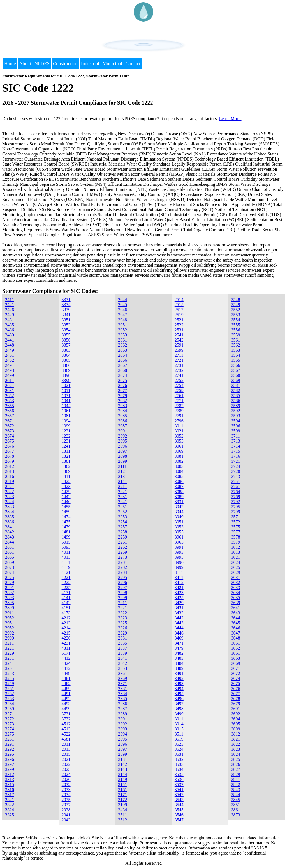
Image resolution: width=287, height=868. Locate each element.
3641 (235, 608)
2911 (9, 613)
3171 (122, 795)
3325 (10, 815)
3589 (235, 406)
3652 (235, 648)
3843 (235, 790)
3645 (235, 623)
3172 (122, 800)
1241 (66, 446)
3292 (10, 749)
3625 (235, 567)
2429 (10, 315)
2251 (122, 507)
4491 (66, 694)
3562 (235, 345)
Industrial (90, 64)
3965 (179, 542)
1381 (66, 461)
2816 (10, 476)
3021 (179, 431)
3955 (179, 532)
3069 (179, 451)
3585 (235, 396)
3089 (179, 497)
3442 (179, 618)
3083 (179, 466)
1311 (66, 451)
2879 (10, 582)
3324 (10, 810)
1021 (66, 385)
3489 (179, 668)
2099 (122, 461)
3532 (179, 759)
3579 (235, 542)
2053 (122, 335)
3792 (235, 502)
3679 (235, 704)
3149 (122, 779)
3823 (235, 749)
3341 (66, 315)
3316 (10, 790)
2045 (122, 305)
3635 (235, 598)
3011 (179, 426)
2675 (10, 441)
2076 (122, 385)
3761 (235, 486)
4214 (66, 628)
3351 (66, 320)
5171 (66, 653)
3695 (235, 724)
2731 (179, 365)
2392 (122, 724)
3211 (9, 643)
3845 (235, 800)
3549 (235, 305)
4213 (66, 623)
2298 (122, 593)
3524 (179, 749)
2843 (10, 537)
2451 (10, 355)
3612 (235, 547)
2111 (122, 466)
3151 (122, 785)
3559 (235, 335)
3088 (179, 492)
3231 (10, 658)
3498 (179, 709)
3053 (179, 441)
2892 (10, 593)
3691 (235, 709)
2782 (179, 406)
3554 (235, 320)
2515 (179, 305)
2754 (179, 385)
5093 (66, 547)
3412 (179, 582)
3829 (235, 774)
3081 (179, 456)
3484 (179, 663)
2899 (10, 608)
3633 (235, 588)
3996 (179, 562)
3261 (10, 689)
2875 (10, 577)
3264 (10, 704)
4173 (66, 613)
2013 (66, 749)
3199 (122, 805)
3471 (179, 643)
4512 (66, 724)
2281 (122, 562)
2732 (179, 370)
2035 (66, 800)
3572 (235, 522)
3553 (235, 315)
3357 (66, 345)
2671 (10, 421)
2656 (10, 411)
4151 (66, 608)
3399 (66, 380)
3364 (66, 355)
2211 (122, 486)
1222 (66, 436)
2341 (122, 658)
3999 (179, 567)
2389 (122, 714)
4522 (66, 734)
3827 (235, 769)
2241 (122, 502)
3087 (179, 486)
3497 (179, 704)
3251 (10, 668)
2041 (66, 815)
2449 (10, 350)
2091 (122, 431)
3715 (235, 451)
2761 (179, 396)
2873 (10, 567)
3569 (235, 380)
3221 (10, 648)
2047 (122, 315)
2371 (122, 683)
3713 (235, 441)
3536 (179, 779)
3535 (179, 774)
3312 (10, 774)
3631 (235, 577)
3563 (235, 350)
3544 (179, 805)
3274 (10, 729)
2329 (122, 633)
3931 (179, 502)
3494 (179, 689)
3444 (179, 628)
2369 (122, 678)
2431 (10, 320)
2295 (122, 577)
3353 (66, 325)
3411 (179, 577)
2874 (10, 572)
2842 (10, 532)
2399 (122, 754)
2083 (122, 406)
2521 (179, 320)
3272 (10, 719)
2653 (10, 401)
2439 (10, 335)
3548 (235, 300)
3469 (179, 638)
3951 (179, 522)
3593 (235, 416)
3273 (10, 724)
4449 (66, 673)
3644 (235, 618)
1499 (66, 537)
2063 (122, 350)
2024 (66, 774)
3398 (66, 375)
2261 (122, 542)
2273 (122, 557)
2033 (66, 790)
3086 (179, 481)
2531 (179, 330)
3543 (179, 800)
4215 (66, 633)
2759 (179, 391)
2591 (179, 345)
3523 (179, 744)
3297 (10, 764)
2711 (179, 355)
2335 (122, 643)
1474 (66, 517)
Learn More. (230, 119)
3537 (179, 785)
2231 (122, 497)
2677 (10, 451)
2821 (10, 486)
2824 (10, 502)
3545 (179, 810)
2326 (122, 628)
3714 (235, 446)
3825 (235, 759)
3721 (235, 461)
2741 (179, 375)
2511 (122, 815)
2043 (66, 820)
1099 (66, 426)
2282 (122, 567)
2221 (122, 492)
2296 (122, 582)
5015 (66, 542)
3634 (235, 593)
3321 (10, 800)
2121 (122, 471)
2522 (179, 325)
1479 (66, 527)
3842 (235, 785)
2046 (122, 310)
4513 (66, 729)
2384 (122, 694)
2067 (122, 365)
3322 (10, 805)
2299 (122, 598)
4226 (66, 638)
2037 (66, 805)
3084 (179, 471)
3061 (179, 446)
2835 (10, 517)
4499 (66, 709)
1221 (66, 431)
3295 (10, 754)
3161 (122, 790)
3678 (235, 699)
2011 (66, 744)
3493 (179, 683)
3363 (66, 350)
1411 (66, 476)
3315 (10, 785)
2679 (10, 461)
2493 (10, 370)
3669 (235, 663)
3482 (179, 653)
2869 (10, 562)
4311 (66, 648)
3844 (235, 795)
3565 (235, 360)
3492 (179, 678)
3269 (10, 709)
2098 (122, 456)
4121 (66, 572)
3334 (66, 305)
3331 (66, 300)
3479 (179, 648)
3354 (66, 330)
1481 (66, 532)
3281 (10, 739)
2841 (10, 527)
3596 (235, 426)
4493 (66, 704)
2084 (122, 411)
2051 (122, 325)
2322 (122, 613)
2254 (122, 522)
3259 (10, 683)
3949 (179, 517)
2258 (122, 532)
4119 (66, 567)
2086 (122, 421)
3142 (122, 764)
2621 (10, 385)
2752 (179, 380)
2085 (122, 416)
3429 (179, 603)
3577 (235, 532)
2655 (10, 406)
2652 (10, 396)
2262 (122, 547)
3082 (179, 461)
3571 (235, 517)
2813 (10, 471)
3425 (179, 598)
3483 (179, 658)
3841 (235, 779)
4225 (66, 588)
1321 (66, 456)
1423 (66, 486)
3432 (179, 613)
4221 (66, 577)
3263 (10, 699)
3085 (179, 476)
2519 (179, 315)
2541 (179, 335)
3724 (235, 466)
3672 (235, 673)
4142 (66, 603)
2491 (10, 365)
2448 (10, 345)
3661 (235, 653)
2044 (122, 300)
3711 (235, 436)
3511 (179, 734)
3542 (179, 795)
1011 (66, 391)
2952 (10, 628)
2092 (122, 436)
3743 (235, 476)
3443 (179, 623)
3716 (235, 456)
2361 (122, 673)
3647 (235, 633)
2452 (10, 360)
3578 (235, 537)
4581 (66, 739)
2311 (122, 603)
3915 (179, 729)
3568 (235, 375)
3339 (66, 310)
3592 (235, 411)
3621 (235, 557)
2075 (122, 380)
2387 (122, 709)
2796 (179, 421)
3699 (235, 729)
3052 (179, 436)
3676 (235, 689)
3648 (235, 638)
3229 (10, 653)
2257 (122, 527)
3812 (235, 734)
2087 (122, 426)
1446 (66, 502)
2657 (10, 416)
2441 (10, 340)
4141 (66, 598)
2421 (10, 305)
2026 (66, 779)
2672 (10, 426)
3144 (122, 774)
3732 (66, 719)
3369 (66, 370)
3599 (235, 431)
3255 (10, 678)
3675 (235, 683)
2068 (122, 370)
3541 (179, 790)
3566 (235, 365)
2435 (10, 325)
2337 (122, 648)
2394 (122, 734)
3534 (179, 769)
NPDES (42, 64)
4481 (66, 678)
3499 (179, 714)
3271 (10, 714)
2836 (10, 522)
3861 (235, 810)
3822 (235, 744)
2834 (10, 512)
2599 (179, 350)
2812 (10, 466)
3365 (66, 360)
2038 (66, 810)
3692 (235, 714)
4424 (66, 663)
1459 (66, 512)
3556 (235, 330)
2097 (122, 451)
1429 (66, 492)
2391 (122, 719)
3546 (179, 815)
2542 (179, 340)
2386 (122, 704)
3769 (235, 497)
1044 (66, 406)
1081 (66, 416)
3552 (235, 310)
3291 (10, 744)
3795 (235, 507)
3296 (10, 759)
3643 (235, 613)
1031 (66, 396)
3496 (179, 699)
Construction (65, 64)
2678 (10, 456)
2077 (122, 391)
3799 (235, 512)
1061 (66, 411)
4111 (66, 562)
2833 (10, 507)
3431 (179, 608)
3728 (235, 471)
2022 (66, 764)
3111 (179, 572)
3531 (179, 754)
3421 (179, 588)
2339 (122, 653)
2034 (66, 795)
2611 (9, 380)
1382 (66, 466)
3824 (235, 754)
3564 (235, 355)
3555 (235, 325)
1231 (66, 441)
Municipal (112, 64)
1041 (66, 401)
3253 (10, 673)
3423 (179, 593)
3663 (235, 658)
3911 (179, 719)
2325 (122, 623)
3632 (235, 582)
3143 (122, 769)
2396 (122, 744)
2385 (122, 699)
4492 (66, 699)
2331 (122, 638)
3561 (235, 340)
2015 (66, 754)
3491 (179, 673)
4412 (66, 658)
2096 (122, 446)
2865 (10, 557)
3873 (235, 815)
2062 (122, 345)
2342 (122, 663)
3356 (66, 340)
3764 (235, 492)
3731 (66, 714)
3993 (179, 552)
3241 (10, 663)
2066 (122, 360)
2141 (122, 481)
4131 (66, 593)
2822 (10, 492)
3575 (235, 527)
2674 (10, 436)
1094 (66, 421)
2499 (10, 375)
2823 (10, 497)
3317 (10, 795)
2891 (10, 588)
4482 (66, 683)
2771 (179, 401)
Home (10, 64)
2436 (10, 330)
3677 (235, 694)
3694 (235, 719)
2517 (179, 310)
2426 (10, 310)
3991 (179, 547)
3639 (235, 603)
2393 (122, 729)
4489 (66, 689)
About (25, 64)
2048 (122, 320)
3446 (179, 633)
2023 (66, 769)
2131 (122, 476)
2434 (122, 810)
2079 (122, 396)
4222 (66, 582)
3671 (235, 668)
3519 (179, 739)
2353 (122, 668)
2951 (10, 623)
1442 (66, 497)
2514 (179, 300)
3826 (235, 764)
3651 (235, 643)
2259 (122, 537)
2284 (122, 572)
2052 (122, 330)
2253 (122, 517)
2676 (10, 446)
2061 (122, 340)
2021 (66, 759)
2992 (10, 633)
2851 (10, 547)
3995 (179, 557)
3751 (235, 481)
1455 (66, 507)
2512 (122, 820)
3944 (179, 512)
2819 (10, 481)
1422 (66, 481)
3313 (10, 779)
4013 (66, 557)
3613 (235, 552)
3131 (122, 759)
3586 (235, 401)
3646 (235, 628)
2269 (122, 552)
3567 (235, 370)
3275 (10, 734)
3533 (179, 764)
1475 (66, 522)
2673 (10, 431)
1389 (66, 471)
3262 (10, 694)
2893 (10, 598)
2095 (122, 441)
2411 (9, 300)
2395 (122, 739)
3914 (179, 724)
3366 (66, 365)
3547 (179, 820)
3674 (235, 678)
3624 (235, 562)
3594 (235, 421)
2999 (10, 638)
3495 (179, 694)
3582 (235, 391)
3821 (235, 739)
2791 (179, 416)
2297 (122, 588)
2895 (10, 603)
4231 (66, 643)
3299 (10, 769)
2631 (10, 391)
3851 (235, 805)
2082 (122, 401)
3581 (235, 385)
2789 (179, 411)
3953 (179, 527)
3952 (10, 618)
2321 (122, 608)
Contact (133, 64)
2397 (122, 749)
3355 (66, 335)
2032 (66, 785)
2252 (122, 512)
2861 (10, 552)
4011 (66, 552)
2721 (179, 360)
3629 (235, 572)
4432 (66, 668)
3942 (179, 507)
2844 (10, 542)
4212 (66, 618)
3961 (179, 537)
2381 (122, 689)
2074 (122, 375)
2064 (122, 355)
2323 (122, 618)
